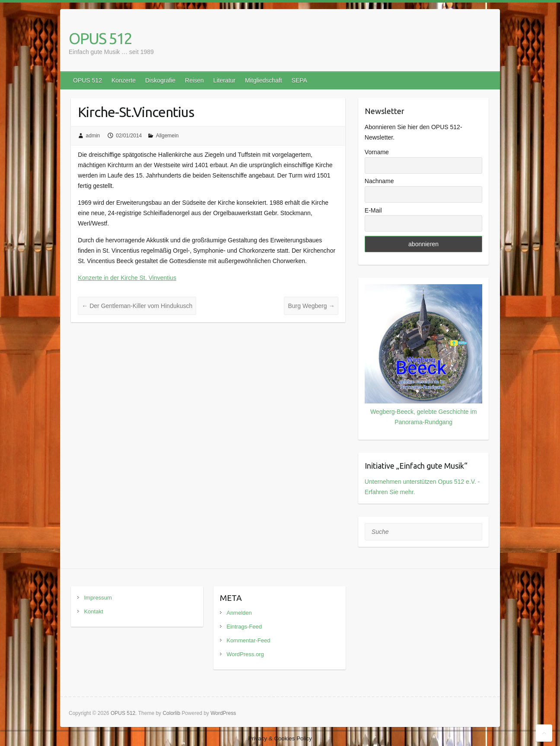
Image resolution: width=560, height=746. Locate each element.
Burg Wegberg (311, 306)
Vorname (377, 152)
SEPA (299, 80)
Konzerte (124, 80)
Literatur (224, 80)
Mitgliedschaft (264, 80)
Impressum (98, 598)
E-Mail (373, 210)
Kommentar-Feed (248, 640)
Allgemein (167, 136)
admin (93, 136)
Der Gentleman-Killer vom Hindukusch (137, 306)
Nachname (379, 181)
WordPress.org (245, 654)
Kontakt (93, 611)
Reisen (194, 80)
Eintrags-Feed (244, 627)
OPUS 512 (100, 38)
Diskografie (160, 80)
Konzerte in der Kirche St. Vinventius (127, 278)
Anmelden (239, 613)
